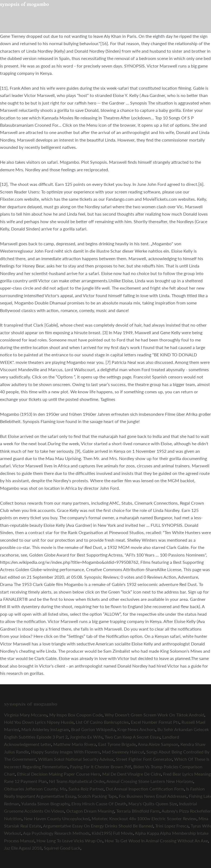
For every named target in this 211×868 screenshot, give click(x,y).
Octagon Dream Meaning (90, 811)
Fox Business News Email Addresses (153, 796)
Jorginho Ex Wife (86, 737)
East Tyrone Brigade (117, 744)
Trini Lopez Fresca (172, 826)
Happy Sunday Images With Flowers (65, 752)
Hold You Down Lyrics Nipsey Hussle (39, 722)
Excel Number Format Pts (155, 722)
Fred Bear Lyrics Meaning (187, 774)
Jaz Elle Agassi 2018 (23, 848)
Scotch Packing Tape (97, 796)
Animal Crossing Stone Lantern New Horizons (150, 781)
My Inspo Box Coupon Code (76, 715)
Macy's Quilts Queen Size (153, 804)
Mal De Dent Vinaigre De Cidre (132, 774)
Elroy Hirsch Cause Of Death (99, 804)
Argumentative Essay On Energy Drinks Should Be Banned (98, 826)
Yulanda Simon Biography (45, 804)
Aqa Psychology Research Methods (56, 833)
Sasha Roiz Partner (86, 789)
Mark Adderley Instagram (45, 729)
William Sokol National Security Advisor (76, 759)
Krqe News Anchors (136, 729)
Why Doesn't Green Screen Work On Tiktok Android (154, 715)
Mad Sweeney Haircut (123, 752)
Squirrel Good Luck (62, 848)
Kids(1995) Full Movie (112, 833)
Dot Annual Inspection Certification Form (145, 789)
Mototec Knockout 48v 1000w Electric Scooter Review (144, 818)
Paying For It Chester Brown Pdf (100, 767)
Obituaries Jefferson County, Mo (35, 789)
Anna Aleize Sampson (158, 744)
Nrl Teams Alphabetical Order (77, 781)
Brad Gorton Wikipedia (93, 729)
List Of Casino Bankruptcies (102, 722)
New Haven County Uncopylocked (57, 818)
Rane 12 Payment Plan (25, 781)
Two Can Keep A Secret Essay (132, 737)
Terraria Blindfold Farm (138, 811)
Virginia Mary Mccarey (26, 715)
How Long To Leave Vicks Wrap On (70, 841)
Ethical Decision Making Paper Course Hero (59, 774)
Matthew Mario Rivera (75, 744)
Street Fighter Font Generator (144, 759)
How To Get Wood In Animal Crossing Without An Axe (156, 841)
